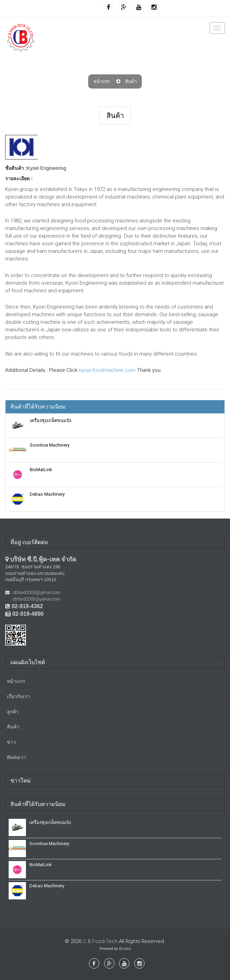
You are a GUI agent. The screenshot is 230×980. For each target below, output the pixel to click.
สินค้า (131, 81)
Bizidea (125, 949)
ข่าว (11, 742)
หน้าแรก (102, 81)
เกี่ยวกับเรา (19, 696)
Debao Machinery (47, 494)
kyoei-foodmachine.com (107, 370)
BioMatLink (41, 470)
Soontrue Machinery (50, 445)
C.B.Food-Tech (100, 941)
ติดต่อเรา (17, 757)
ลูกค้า (13, 712)
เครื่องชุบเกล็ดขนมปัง (50, 420)
